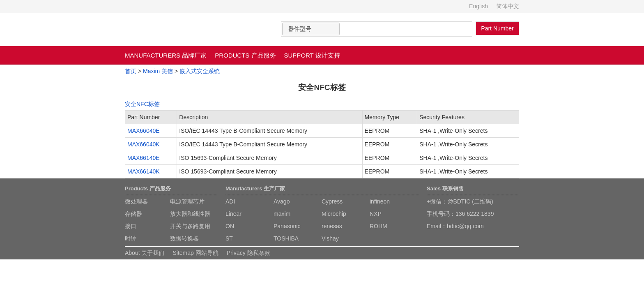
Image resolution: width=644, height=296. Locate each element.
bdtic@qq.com (465, 226)
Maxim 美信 (158, 71)
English (478, 6)
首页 (131, 71)
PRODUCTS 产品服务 (245, 55)
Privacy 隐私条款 (248, 253)
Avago (282, 201)
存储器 (133, 214)
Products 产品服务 (148, 188)
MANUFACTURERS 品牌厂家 (166, 55)
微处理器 (136, 201)
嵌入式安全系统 (200, 71)
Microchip (334, 214)
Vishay (330, 238)
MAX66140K (144, 171)
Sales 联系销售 (445, 188)
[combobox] (311, 29)
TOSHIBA (286, 238)
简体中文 (508, 6)
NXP (376, 214)
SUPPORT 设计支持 (312, 55)
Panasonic (287, 226)
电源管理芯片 (187, 201)
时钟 (131, 238)
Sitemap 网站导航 (195, 253)
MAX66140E (144, 158)
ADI (230, 201)
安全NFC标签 (142, 104)
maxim (282, 214)
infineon (380, 201)
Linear (233, 214)
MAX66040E (144, 131)
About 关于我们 (145, 253)
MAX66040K (144, 144)
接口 (131, 226)
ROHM (378, 226)
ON (230, 226)
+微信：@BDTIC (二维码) (460, 201)
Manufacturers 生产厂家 (255, 188)
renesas (332, 226)
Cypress (332, 201)
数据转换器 (184, 238)
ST (229, 238)
